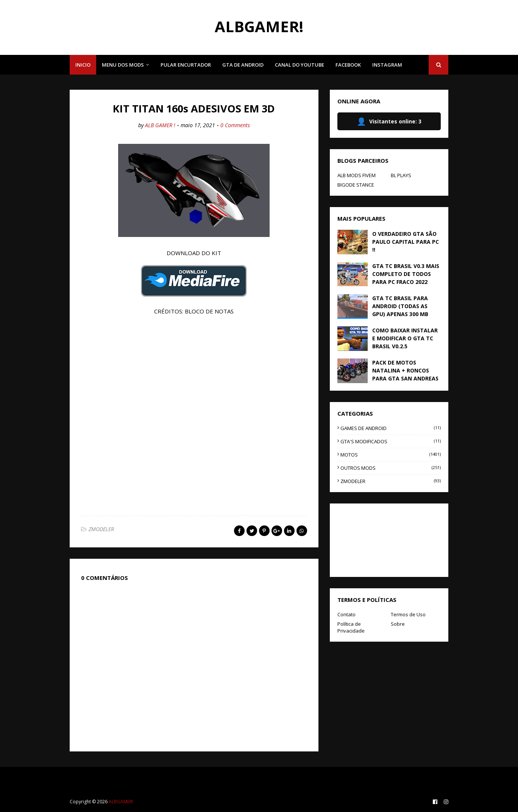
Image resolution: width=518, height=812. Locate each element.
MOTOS (391, 455)
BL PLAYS (401, 175)
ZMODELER (101, 529)
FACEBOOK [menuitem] (348, 65)
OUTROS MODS (391, 468)
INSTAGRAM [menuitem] (387, 65)
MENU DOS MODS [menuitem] (123, 65)
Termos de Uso (408, 614)
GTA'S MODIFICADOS (391, 441)
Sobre (398, 624)
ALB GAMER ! (160, 125)
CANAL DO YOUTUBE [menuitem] (300, 65)
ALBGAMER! (259, 26)
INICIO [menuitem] (83, 65)
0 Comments (235, 125)
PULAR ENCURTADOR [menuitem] (186, 65)
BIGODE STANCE (356, 185)
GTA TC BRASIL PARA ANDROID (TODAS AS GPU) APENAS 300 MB (400, 306)
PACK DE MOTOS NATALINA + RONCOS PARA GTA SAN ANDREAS (405, 370)
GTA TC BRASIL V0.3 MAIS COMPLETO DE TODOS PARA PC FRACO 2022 (406, 274)
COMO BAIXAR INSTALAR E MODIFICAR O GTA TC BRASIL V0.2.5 (405, 338)
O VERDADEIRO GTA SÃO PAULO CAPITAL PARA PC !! (406, 242)
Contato (346, 614)
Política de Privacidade (351, 627)
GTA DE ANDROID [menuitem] (243, 65)
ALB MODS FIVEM (357, 175)
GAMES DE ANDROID (391, 428)
